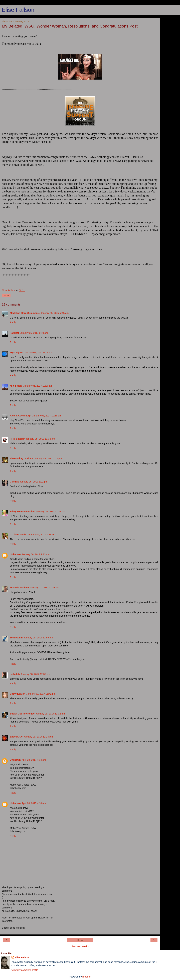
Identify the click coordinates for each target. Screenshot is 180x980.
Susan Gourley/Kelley (22, 714)
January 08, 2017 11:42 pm (41, 694)
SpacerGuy (16, 737)
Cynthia (14, 482)
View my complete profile (25, 970)
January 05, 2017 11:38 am (40, 439)
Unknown (15, 554)
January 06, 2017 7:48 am (41, 535)
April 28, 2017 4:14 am (34, 760)
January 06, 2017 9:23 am (36, 554)
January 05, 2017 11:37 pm (50, 512)
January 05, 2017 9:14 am (38, 353)
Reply (13, 322)
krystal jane (16, 353)
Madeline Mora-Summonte (25, 313)
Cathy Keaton (18, 694)
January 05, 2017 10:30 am (38, 386)
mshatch (15, 674)
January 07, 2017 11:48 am (44, 588)
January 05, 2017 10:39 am (47, 416)
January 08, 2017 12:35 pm (35, 674)
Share (6, 296)
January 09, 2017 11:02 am (50, 714)
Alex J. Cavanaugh (21, 416)
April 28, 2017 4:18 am (34, 803)
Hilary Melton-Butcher (22, 512)
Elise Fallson (18, 10)
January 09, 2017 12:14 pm (38, 737)
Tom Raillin (16, 638)
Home (80, 940)
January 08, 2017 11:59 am (38, 638)
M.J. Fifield (16, 386)
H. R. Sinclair (17, 439)
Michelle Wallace (19, 588)
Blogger (86, 977)
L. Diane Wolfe (18, 535)
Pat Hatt (14, 333)
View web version (80, 946)
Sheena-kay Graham (21, 458)
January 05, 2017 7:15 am (55, 313)
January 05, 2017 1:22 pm (48, 458)
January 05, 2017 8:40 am (34, 333)
